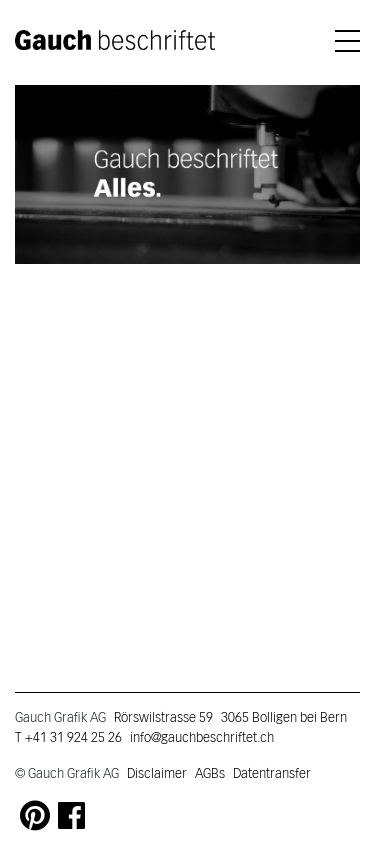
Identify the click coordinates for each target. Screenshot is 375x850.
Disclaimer (157, 774)
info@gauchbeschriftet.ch (202, 738)
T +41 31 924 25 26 (68, 738)
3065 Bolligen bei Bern (284, 718)
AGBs (210, 774)
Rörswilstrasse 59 (163, 718)
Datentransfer (272, 774)
